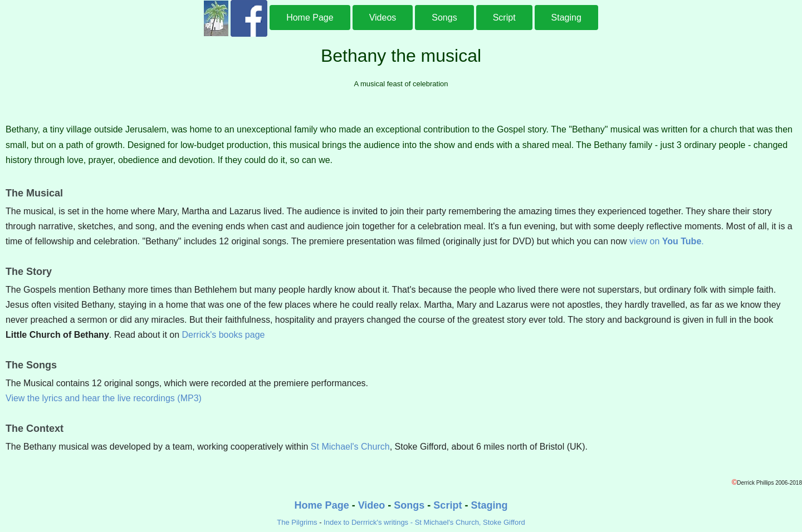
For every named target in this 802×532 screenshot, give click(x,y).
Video (372, 505)
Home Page (310, 18)
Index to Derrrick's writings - (369, 522)
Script (504, 18)
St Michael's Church (350, 447)
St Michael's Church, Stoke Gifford (470, 522)
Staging (566, 18)
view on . (667, 241)
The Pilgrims (297, 522)
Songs (444, 18)
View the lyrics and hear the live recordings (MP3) (104, 398)
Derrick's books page (224, 335)
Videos (383, 18)
